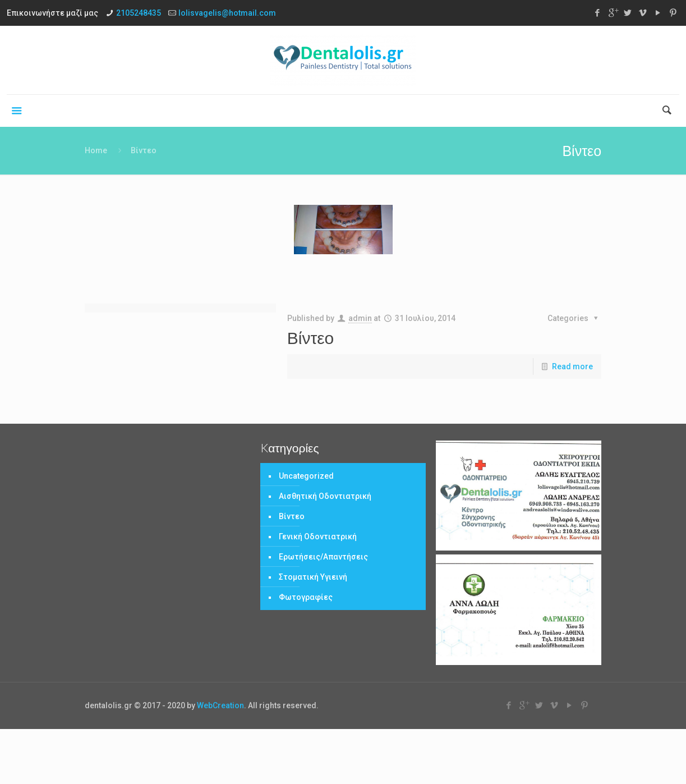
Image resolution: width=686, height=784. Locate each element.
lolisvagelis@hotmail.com (227, 13)
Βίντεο (311, 337)
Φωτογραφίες (306, 597)
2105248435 (139, 13)
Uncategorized (306, 476)
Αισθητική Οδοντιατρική (325, 496)
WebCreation (220, 705)
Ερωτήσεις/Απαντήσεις (323, 557)
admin (360, 318)
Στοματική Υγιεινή (313, 577)
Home (96, 150)
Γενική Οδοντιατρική (318, 537)
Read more (572, 366)
